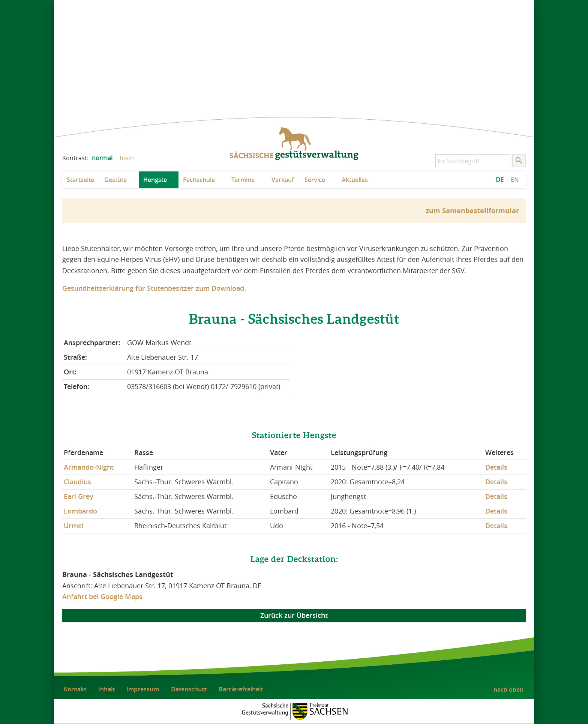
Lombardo (80, 511)
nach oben (508, 689)
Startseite (80, 180)
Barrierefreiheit (241, 689)
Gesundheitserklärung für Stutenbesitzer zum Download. (154, 288)
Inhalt (106, 689)
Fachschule (199, 180)
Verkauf (283, 180)
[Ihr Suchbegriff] (473, 161)
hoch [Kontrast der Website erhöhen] (127, 158)
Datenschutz (189, 689)
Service (315, 180)
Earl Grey (79, 496)
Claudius (77, 482)
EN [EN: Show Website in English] (515, 180)
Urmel (74, 526)
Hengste (155, 180)
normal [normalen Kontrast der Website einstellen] (102, 158)
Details (496, 467)
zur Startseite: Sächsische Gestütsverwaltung (294, 144)
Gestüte (115, 180)
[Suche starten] (519, 161)
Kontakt (75, 689)
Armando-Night (89, 467)
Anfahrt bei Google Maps (102, 596)
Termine (243, 180)
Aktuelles (355, 180)
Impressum (143, 689)
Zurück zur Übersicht (294, 616)
